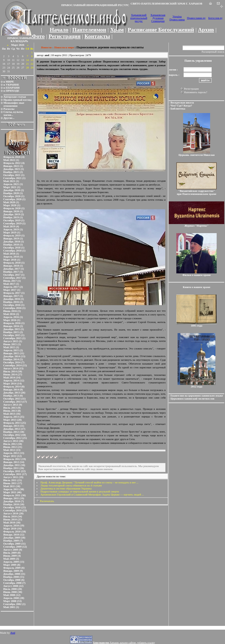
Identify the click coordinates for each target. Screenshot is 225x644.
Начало (59, 30)
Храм (117, 30)
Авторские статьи (15, 97)
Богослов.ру (216, 18)
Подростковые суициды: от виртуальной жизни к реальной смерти (80, 491)
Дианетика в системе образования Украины (66, 488)
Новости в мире (64, 47)
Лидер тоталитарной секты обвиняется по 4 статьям (71, 485)
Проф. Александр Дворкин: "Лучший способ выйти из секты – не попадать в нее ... (89, 482)
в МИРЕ (9, 82)
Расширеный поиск (213, 52)
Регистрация (65, 36)
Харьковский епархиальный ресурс (139, 18)
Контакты (97, 36)
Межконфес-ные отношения (14, 104)
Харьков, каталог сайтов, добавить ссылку (124, 643)
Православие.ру (196, 18)
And (13, 633)
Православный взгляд (18, 100)
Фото (38, 36)
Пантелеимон (89, 30)
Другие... (9, 118)
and (47, 55)
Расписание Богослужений (161, 30)
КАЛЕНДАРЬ (19, 41)
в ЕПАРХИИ (12, 88)
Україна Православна (177, 18)
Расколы (9, 109)
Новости (46, 47)
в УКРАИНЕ (11, 85)
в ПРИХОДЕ (11, 91)
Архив (206, 30)
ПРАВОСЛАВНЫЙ (20, 38)
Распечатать (45, 501)
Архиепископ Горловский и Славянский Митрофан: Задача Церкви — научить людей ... (92, 494)
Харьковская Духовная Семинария (158, 18)
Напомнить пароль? (195, 92)
